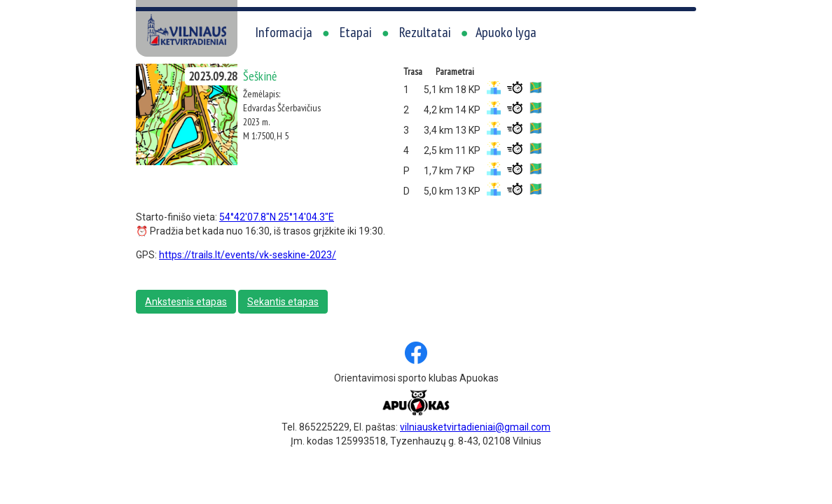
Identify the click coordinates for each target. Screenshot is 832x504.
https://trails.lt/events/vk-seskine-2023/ (248, 255)
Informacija (284, 32)
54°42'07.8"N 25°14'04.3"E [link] (277, 217)
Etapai (356, 32)
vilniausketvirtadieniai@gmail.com (475, 427)
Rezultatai (425, 32)
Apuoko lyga (506, 32)
